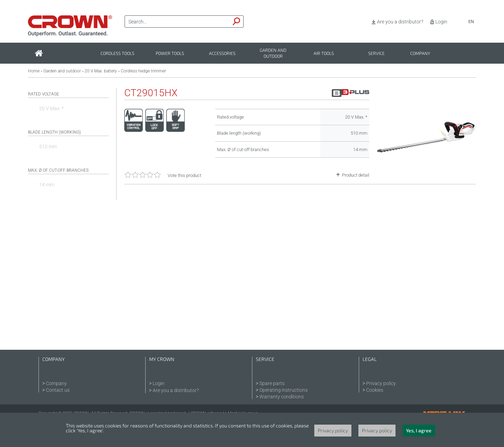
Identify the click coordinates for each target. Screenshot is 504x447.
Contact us (58, 390)
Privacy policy (381, 383)
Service (376, 53)
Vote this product (184, 175)
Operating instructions (283, 390)
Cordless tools (117, 53)
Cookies (375, 390)
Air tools (324, 53)
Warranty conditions (282, 397)
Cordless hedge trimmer (143, 71)
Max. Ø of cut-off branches (58, 170)
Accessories (222, 53)
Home (34, 71)
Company (420, 53)
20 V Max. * (51, 108)
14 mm (47, 185)
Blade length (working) (54, 132)
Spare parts (272, 383)
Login (441, 22)
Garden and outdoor (273, 53)
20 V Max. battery (101, 71)
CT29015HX (151, 93)
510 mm (48, 147)
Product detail (356, 175)
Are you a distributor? (400, 22)
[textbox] (177, 22)
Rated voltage (44, 94)
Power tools (170, 53)
